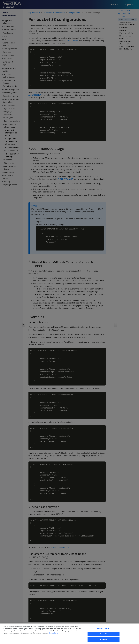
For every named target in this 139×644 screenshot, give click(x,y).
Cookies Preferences (104, 631)
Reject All (104, 637)
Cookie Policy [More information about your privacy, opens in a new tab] (54, 636)
